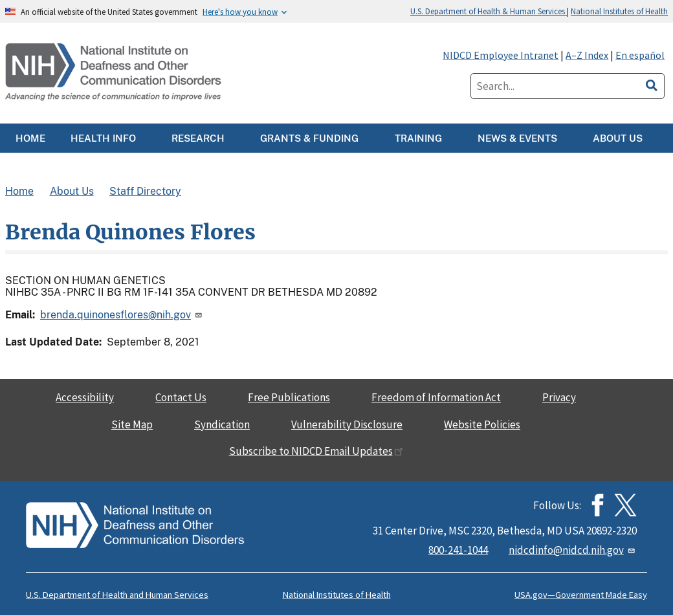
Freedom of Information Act (436, 397)
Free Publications (289, 397)
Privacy (559, 397)
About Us (72, 191)
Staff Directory (145, 191)
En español (640, 55)
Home (19, 191)
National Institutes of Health (619, 11)
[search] (652, 83)
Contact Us (181, 397)
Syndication (222, 424)
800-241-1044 (458, 550)
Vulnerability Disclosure (347, 424)
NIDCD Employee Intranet (501, 55)
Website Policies (482, 424)
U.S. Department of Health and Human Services (117, 595)
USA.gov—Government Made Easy (581, 595)
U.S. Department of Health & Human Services (489, 11)
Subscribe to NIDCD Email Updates (316, 451)
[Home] (115, 73)
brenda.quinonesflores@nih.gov (122, 315)
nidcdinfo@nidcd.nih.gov (573, 550)
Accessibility (85, 397)
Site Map (132, 424)
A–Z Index (587, 55)
